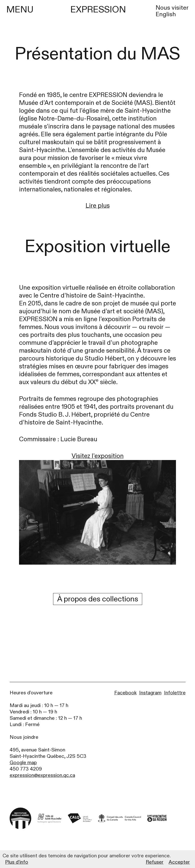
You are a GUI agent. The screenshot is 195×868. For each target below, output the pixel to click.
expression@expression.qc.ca (42, 775)
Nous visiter (172, 8)
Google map (23, 763)
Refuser (155, 862)
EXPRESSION (98, 10)
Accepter (179, 862)
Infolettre (175, 693)
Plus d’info (17, 862)
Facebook (125, 693)
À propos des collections (98, 599)
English (166, 14)
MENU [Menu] (20, 10)
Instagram (150, 693)
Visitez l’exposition (98, 456)
